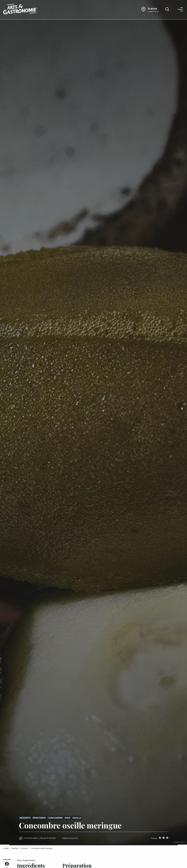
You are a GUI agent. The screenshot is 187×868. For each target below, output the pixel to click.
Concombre (55, 818)
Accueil (6, 848)
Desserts (25, 818)
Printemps (39, 818)
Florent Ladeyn (32, 838)
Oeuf (68, 818)
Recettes (15, 848)
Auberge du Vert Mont (48, 838)
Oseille (77, 818)
